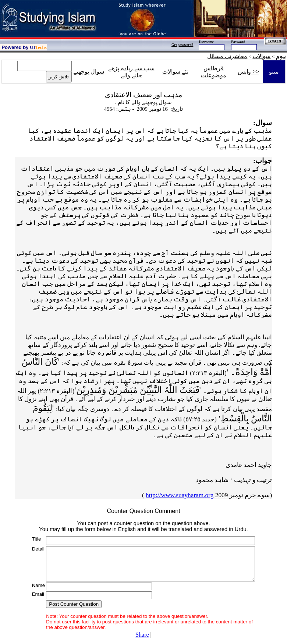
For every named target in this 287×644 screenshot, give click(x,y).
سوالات (261, 56)
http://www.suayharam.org (180, 495)
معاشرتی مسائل (227, 56)
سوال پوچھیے (89, 72)
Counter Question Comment (143, 511)
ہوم (281, 56)
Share (142, 635)
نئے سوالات (175, 72)
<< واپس (248, 72)
